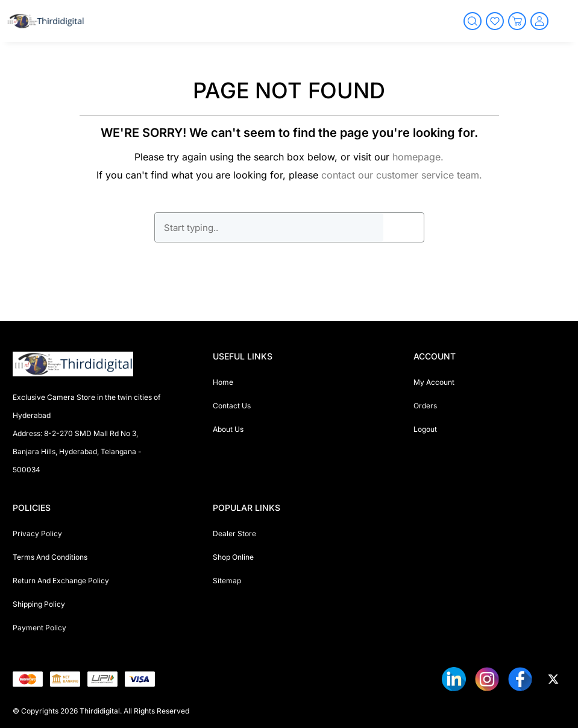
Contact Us (232, 406)
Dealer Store (234, 533)
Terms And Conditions (50, 557)
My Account (434, 382)
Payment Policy (39, 628)
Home (223, 382)
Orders (425, 406)
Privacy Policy (37, 533)
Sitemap (227, 581)
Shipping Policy (39, 604)
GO (403, 227)
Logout (425, 429)
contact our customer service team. (402, 175)
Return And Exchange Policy (61, 581)
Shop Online (233, 557)
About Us (228, 429)
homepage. (418, 157)
